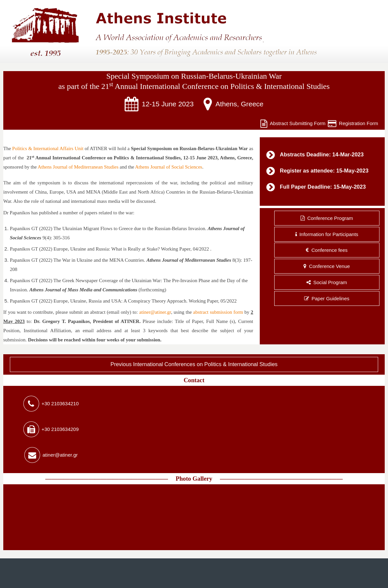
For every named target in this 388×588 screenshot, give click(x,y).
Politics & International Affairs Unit (48, 148)
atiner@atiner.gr (155, 312)
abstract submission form (218, 312)
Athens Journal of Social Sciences (169, 167)
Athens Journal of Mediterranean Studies (78, 167)
